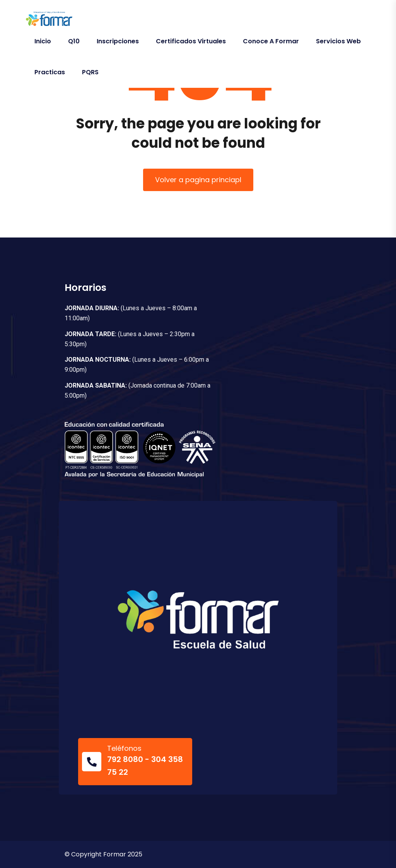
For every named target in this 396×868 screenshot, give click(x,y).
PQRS (90, 72)
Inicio (43, 41)
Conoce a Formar (271, 41)
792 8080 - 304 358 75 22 (145, 765)
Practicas (50, 72)
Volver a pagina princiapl (198, 180)
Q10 (74, 41)
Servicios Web (338, 41)
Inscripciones (118, 41)
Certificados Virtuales (191, 41)
